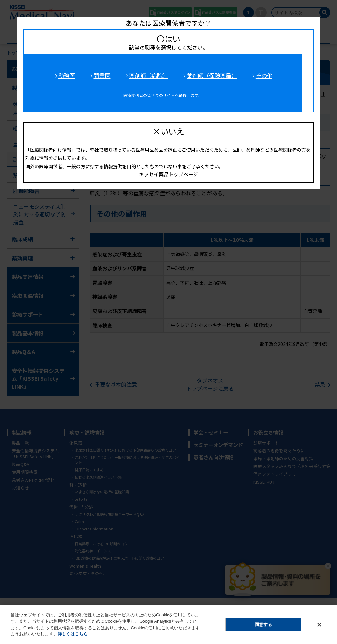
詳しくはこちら (73, 634)
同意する (263, 624)
